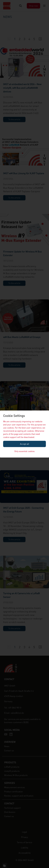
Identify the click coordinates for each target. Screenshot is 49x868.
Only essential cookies (24, 451)
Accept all (25, 444)
